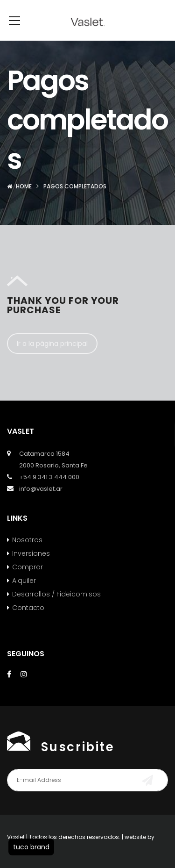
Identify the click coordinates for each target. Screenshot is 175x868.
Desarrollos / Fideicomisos (56, 608)
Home (24, 200)
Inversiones (31, 567)
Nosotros (27, 554)
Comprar (28, 581)
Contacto (28, 622)
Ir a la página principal (52, 358)
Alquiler (24, 595)
